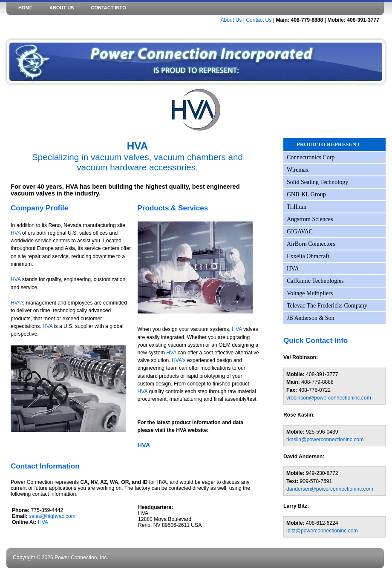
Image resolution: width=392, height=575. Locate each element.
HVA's (18, 303)
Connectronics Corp (311, 157)
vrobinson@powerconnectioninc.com (329, 398)
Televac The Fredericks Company (327, 306)
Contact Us (259, 20)
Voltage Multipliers (310, 293)
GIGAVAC (300, 231)
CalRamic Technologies (315, 281)
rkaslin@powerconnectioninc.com (325, 440)
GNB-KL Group (306, 194)
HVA (293, 269)
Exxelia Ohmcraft (308, 256)
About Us (231, 20)
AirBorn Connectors (311, 244)
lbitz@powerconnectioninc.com (322, 531)
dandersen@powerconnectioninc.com (330, 489)
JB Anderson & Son (311, 318)
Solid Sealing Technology (317, 182)
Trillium (297, 207)
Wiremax (298, 170)
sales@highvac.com (52, 516)
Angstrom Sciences (310, 219)
